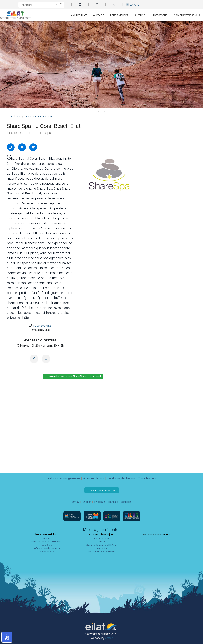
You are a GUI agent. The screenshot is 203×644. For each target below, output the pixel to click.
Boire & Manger (119, 15)
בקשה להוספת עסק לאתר (102, 490)
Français (113, 502)
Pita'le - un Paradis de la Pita (46, 548)
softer (109, 638)
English (87, 502)
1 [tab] (99, 111)
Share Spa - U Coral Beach (40, 116)
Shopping (140, 15)
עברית (76, 502)
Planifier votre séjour (187, 15)
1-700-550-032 (42, 326)
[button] (7, 637)
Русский (100, 502)
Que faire (98, 15)
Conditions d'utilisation (121, 478)
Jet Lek (46, 538)
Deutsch (126, 502)
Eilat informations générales (63, 478)
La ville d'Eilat (78, 15)
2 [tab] (104, 111)
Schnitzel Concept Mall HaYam (46, 542)
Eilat (9, 116)
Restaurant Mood (101, 538)
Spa (19, 116)
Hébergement (159, 15)
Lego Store (46, 545)
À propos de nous (94, 478)
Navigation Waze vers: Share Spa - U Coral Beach (73, 376)
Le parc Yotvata (46, 552)
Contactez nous (147, 478)
